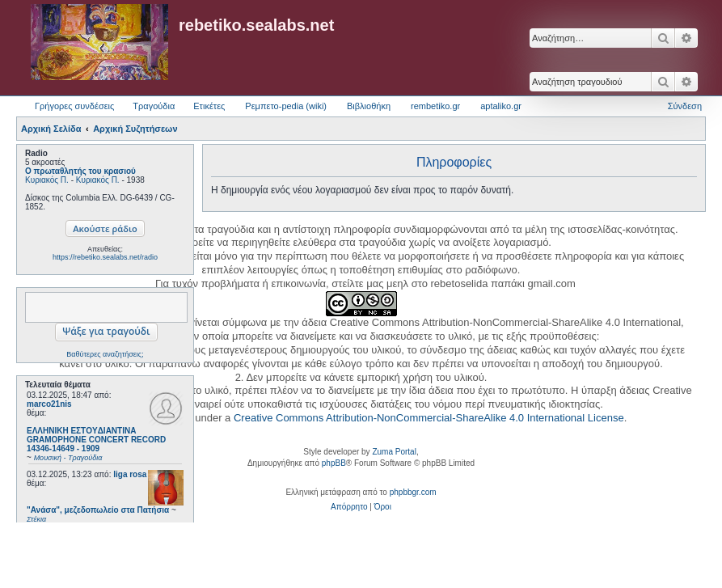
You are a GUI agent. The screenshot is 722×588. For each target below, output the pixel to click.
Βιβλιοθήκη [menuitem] (369, 106)
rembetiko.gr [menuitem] (435, 106)
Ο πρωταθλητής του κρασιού (80, 171)
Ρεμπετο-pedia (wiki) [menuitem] (286, 106)
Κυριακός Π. (47, 180)
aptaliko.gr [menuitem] (501, 106)
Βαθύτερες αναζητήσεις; (105, 354)
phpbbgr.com (413, 492)
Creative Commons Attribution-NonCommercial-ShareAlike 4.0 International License (429, 418)
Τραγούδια (154, 106)
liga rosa (130, 474)
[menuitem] (349, 507)
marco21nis (49, 404)
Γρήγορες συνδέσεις (74, 106)
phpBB (334, 463)
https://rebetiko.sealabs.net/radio (105, 257)
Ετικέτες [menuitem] (209, 106)
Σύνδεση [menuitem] (685, 106)
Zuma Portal (394, 452)
